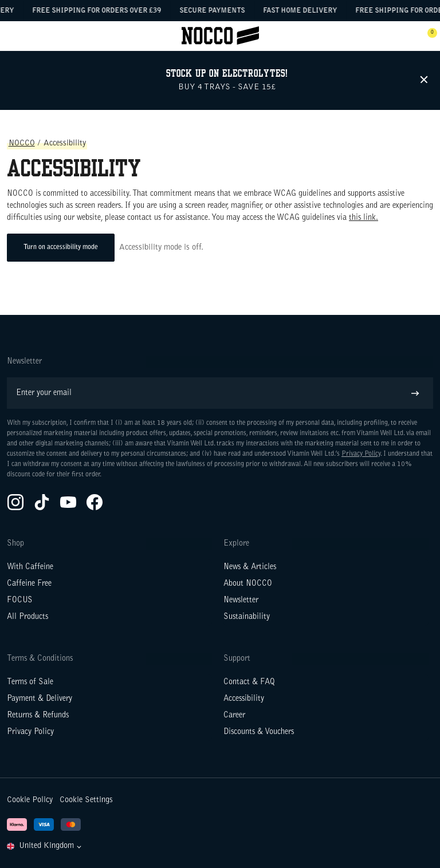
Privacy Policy (361, 454)
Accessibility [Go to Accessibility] (244, 699)
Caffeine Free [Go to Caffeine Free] (29, 584)
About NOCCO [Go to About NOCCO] (248, 584)
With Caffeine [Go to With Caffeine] (30, 567)
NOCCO (22, 143)
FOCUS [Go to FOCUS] (20, 601)
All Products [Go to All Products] (27, 617)
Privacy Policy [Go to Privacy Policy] (30, 732)
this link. (364, 218)
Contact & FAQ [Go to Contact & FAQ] (249, 682)
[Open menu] (13, 36)
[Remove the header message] (425, 80)
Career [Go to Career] (234, 716)
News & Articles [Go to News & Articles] (250, 567)
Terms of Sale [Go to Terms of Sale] (30, 682)
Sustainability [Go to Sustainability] (247, 617)
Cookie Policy (30, 800)
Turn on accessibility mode (61, 247)
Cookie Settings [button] (86, 800)
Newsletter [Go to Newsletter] (241, 601)
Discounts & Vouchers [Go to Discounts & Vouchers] (259, 732)
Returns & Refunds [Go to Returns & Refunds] (38, 716)
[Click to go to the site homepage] (220, 36)
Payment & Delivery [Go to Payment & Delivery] (40, 699)
